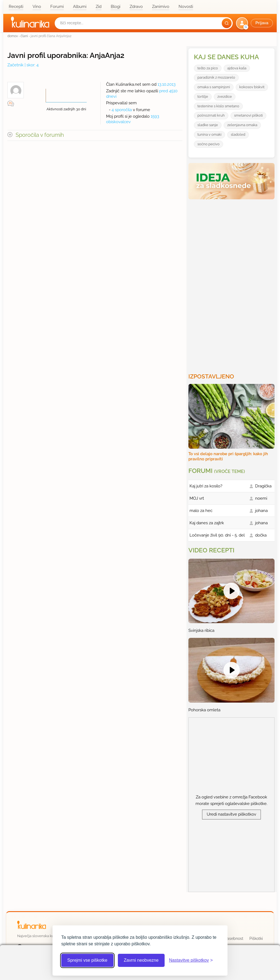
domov (13, 36)
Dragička (263, 486)
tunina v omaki (209, 134)
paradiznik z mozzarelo (216, 77)
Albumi (80, 7)
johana (261, 511)
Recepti (16, 7)
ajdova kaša (237, 68)
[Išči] (227, 23)
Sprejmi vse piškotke (87, 960)
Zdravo (136, 7)
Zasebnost (234, 938)
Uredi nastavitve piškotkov (231, 814)
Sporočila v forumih (40, 135)
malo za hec (201, 511)
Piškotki (256, 938)
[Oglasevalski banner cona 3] (232, 284)
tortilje (203, 97)
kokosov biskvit (252, 87)
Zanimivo (161, 7)
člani (24, 36)
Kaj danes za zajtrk (207, 523)
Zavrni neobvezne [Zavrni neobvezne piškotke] (141, 960)
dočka (261, 535)
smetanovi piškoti (248, 115)
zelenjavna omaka (242, 125)
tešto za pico (208, 68)
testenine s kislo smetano (218, 106)
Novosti (186, 7)
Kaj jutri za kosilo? (206, 486)
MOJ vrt (197, 498)
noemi (261, 498)
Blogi (116, 7)
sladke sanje (208, 125)
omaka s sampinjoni (214, 87)
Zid (99, 7)
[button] (255, 23)
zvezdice (225, 97)
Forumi (57, 7)
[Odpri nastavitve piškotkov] (191, 960)
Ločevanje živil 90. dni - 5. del (217, 535)
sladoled (238, 134)
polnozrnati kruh (211, 115)
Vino (37, 7)
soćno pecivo (208, 144)
